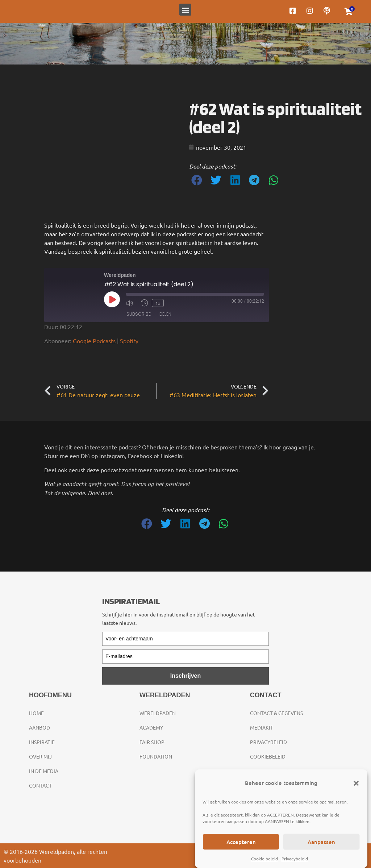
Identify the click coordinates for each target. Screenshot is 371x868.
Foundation (156, 756)
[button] (356, 783)
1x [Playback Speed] (158, 303)
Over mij (40, 756)
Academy (151, 727)
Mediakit (262, 727)
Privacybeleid (295, 859)
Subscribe (139, 314)
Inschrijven (185, 676)
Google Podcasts (94, 341)
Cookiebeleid (268, 756)
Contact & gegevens (276, 713)
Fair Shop (152, 742)
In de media (44, 771)
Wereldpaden (158, 713)
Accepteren (241, 842)
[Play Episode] (112, 299)
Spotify (129, 341)
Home (36, 713)
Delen (165, 314)
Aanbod (39, 727)
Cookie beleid (264, 859)
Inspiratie (42, 742)
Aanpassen (321, 842)
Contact (40, 785)
